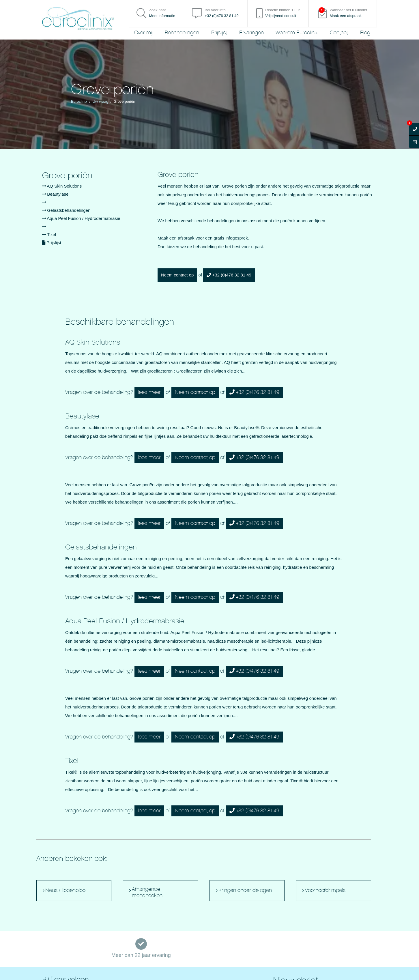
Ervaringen (251, 33)
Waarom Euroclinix (297, 33)
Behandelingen (182, 33)
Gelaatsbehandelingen (66, 210)
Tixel (49, 234)
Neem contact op (177, 275)
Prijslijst (219, 33)
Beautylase (55, 194)
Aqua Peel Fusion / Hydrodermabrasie (81, 218)
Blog (365, 33)
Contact (339, 33)
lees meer (149, 392)
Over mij (143, 33)
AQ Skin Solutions (62, 186)
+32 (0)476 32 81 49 (229, 275)
